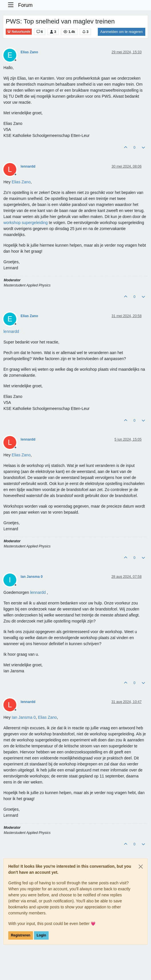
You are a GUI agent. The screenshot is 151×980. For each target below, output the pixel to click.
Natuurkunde (19, 32)
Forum (25, 5)
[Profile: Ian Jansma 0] (24, 717)
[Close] (141, 867)
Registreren (21, 935)
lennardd (28, 166)
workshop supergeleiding (26, 223)
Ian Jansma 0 (32, 577)
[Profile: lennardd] (11, 331)
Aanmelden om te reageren (122, 32)
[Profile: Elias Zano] (21, 182)
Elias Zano (29, 52)
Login (41, 935)
